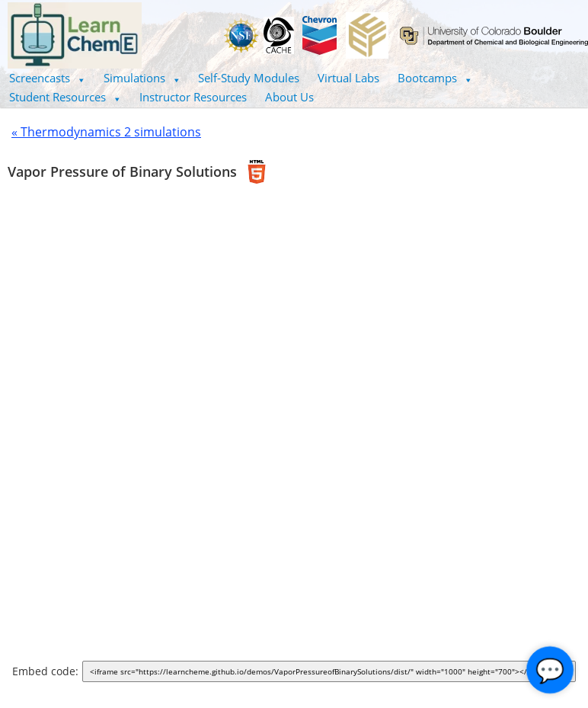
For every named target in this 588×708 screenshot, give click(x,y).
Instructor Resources (193, 97)
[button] (47, 78)
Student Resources (65, 97)
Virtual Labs (348, 78)
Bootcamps (435, 78)
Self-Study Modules (249, 78)
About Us (289, 97)
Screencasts (47, 78)
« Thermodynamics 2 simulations (106, 132)
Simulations (142, 78)
